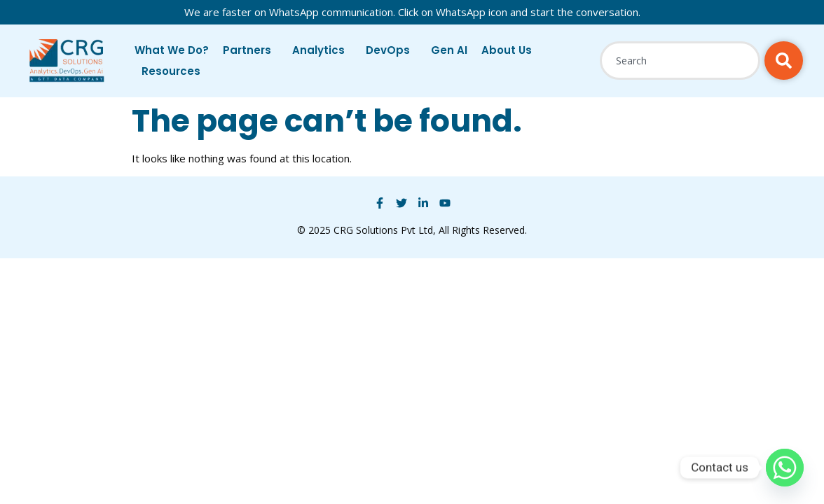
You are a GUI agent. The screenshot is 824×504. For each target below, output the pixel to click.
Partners (250, 50)
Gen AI (449, 50)
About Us (510, 50)
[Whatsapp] (785, 468)
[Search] (784, 61)
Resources (174, 71)
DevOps (391, 50)
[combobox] (680, 61)
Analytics (322, 50)
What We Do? (172, 50)
